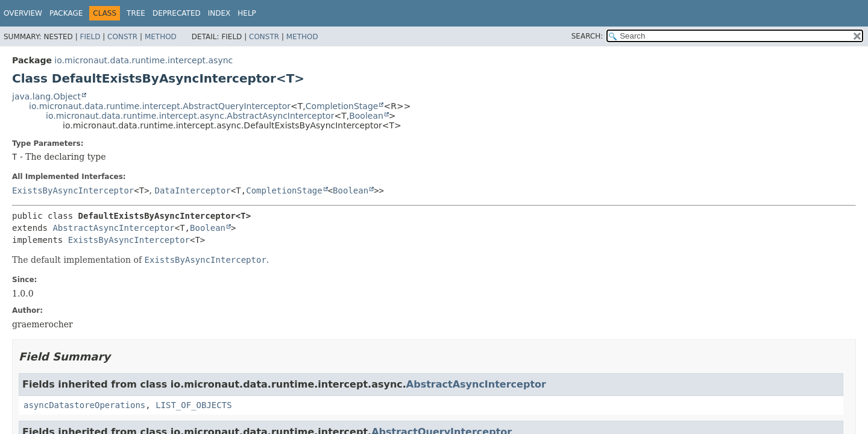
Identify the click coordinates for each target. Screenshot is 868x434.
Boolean (366, 116)
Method (161, 37)
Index (219, 13)
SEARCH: (587, 36)
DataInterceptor (193, 190)
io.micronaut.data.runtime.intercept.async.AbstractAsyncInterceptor (190, 116)
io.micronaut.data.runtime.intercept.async (143, 60)
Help (247, 13)
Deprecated (177, 13)
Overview (23, 13)
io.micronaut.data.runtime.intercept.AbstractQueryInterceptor (160, 106)
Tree (136, 13)
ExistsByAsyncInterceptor (73, 190)
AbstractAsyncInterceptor (113, 228)
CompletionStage (342, 106)
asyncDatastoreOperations (84, 405)
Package (66, 13)
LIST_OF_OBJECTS (193, 405)
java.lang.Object (46, 96)
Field (90, 37)
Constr (122, 37)
